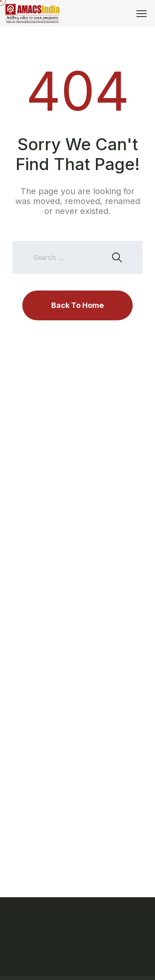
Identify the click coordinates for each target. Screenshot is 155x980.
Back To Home (77, 305)
